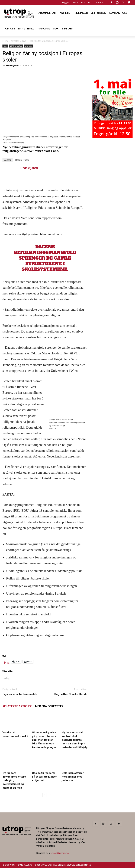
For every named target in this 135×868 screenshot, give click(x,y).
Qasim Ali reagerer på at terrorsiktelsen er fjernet (45, 777)
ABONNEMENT (48, 13)
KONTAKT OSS (118, 13)
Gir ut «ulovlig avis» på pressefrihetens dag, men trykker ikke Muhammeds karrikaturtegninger (44, 740)
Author (8, 160)
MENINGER (81, 13)
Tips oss (99, 2)
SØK (56, 28)
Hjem (5, 41)
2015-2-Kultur (16, 46)
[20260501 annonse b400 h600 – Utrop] (112, 137)
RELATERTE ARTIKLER (17, 706)
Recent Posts (22, 160)
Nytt (24, 41)
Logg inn (66, 2)
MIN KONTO (87, 2)
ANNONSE (44, 28)
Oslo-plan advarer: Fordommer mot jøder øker (73, 777)
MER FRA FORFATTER (49, 706)
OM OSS (10, 28)
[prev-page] (45, 795)
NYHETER (66, 13)
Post (7, 662)
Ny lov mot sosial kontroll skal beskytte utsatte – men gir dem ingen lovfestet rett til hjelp (75, 740)
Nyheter (15, 41)
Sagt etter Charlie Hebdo (71, 694)
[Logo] (19, 13)
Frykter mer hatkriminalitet (20, 694)
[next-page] (50, 795)
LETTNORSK (98, 13)
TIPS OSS (67, 28)
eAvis (75, 2)
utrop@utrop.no (60, 853)
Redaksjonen (12, 65)
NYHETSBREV (26, 28)
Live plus (29, 46)
